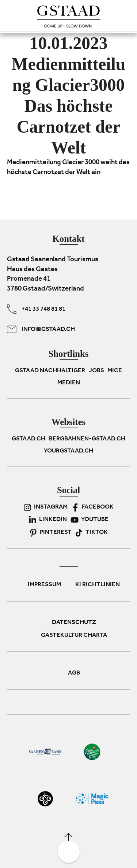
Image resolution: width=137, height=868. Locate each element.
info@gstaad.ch (41, 329)
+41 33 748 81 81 (36, 309)
